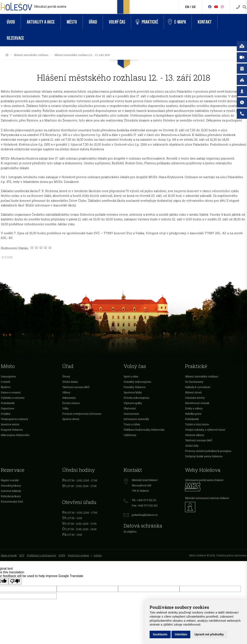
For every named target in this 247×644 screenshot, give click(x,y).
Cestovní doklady (11, 491)
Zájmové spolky (133, 403)
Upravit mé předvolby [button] (209, 634)
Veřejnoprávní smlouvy (14, 419)
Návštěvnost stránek (197, 403)
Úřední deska (70, 382)
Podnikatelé (8, 403)
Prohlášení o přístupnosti (41, 555)
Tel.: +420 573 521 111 (144, 500)
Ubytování (130, 408)
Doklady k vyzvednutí (198, 387)
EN (187, 7)
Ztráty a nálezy (194, 408)
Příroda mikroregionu (136, 398)
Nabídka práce (193, 414)
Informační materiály (136, 419)
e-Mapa (177, 22)
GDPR (62, 555)
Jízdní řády (192, 446)
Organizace (7, 408)
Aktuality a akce (41, 22)
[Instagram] (222, 7)
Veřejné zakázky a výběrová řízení (205, 430)
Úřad (93, 22)
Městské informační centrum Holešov (207, 498)
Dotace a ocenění (11, 392)
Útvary (66, 376)
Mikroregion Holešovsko (15, 435)
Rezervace (15, 38)
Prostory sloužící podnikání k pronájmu (208, 451)
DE (194, 7)
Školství (6, 387)
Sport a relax (131, 376)
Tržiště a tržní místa (197, 424)
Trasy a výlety (132, 424)
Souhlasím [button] (160, 634)
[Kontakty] (238, 7)
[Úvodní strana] (7, 55)
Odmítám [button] (181, 634)
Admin (98, 555)
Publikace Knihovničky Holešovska (144, 430)
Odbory (66, 392)
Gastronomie (131, 414)
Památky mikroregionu (137, 382)
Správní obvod (71, 419)
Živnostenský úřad (12, 501)
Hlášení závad (193, 392)
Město (72, 22)
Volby (65, 408)
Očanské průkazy (11, 486)
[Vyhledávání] (245, 7)
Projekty (6, 414)
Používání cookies (78, 555)
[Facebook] (210, 7)
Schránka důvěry (195, 398)
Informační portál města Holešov (204, 480)
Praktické (147, 22)
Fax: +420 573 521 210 (145, 505)
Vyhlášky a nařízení (13, 398)
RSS (22, 555)
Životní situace (71, 403)
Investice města (10, 424)
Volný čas (117, 22)
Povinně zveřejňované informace (82, 414)
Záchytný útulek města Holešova (204, 456)
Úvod (11, 22)
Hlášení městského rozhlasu (31, 55)
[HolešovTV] (216, 7)
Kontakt (205, 22)
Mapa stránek (9, 555)
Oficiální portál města (50, 6)
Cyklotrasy (130, 435)
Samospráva (8, 376)
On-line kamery (194, 382)
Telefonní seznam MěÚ (76, 387)
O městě (6, 382)
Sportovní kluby (133, 392)
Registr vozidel (10, 480)
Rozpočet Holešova (12, 430)
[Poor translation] (15, 581)
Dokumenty (69, 398)
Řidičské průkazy (11, 496)
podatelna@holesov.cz (145, 515)
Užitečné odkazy (195, 435)
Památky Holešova (135, 387)
